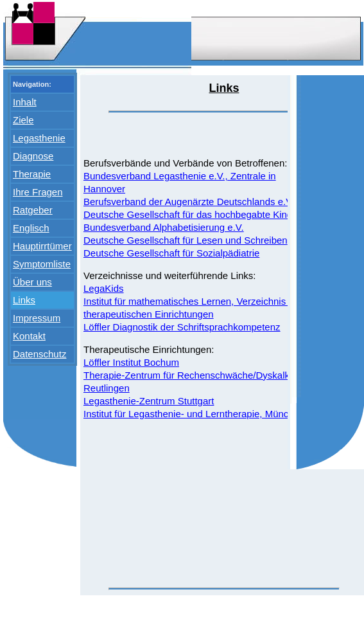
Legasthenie (39, 138)
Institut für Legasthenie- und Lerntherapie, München (194, 414)
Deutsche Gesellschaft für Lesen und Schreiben (186, 240)
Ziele (23, 120)
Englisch (31, 228)
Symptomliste (42, 264)
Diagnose (33, 156)
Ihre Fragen (38, 192)
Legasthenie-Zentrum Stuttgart (149, 401)
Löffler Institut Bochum (131, 362)
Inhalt (25, 102)
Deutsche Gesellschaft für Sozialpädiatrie (171, 253)
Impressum (37, 318)
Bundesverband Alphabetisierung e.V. (164, 227)
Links (24, 300)
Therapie (32, 174)
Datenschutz (39, 354)
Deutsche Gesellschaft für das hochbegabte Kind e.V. (197, 214)
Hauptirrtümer (42, 246)
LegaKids (104, 288)
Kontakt (29, 336)
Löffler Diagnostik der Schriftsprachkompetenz (182, 327)
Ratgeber (33, 210)
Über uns (32, 282)
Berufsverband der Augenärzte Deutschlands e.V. (189, 202)
